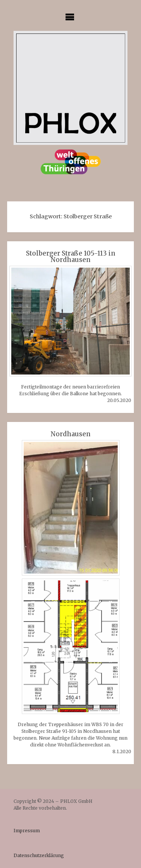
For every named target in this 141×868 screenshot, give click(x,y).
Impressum (27, 831)
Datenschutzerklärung (39, 855)
